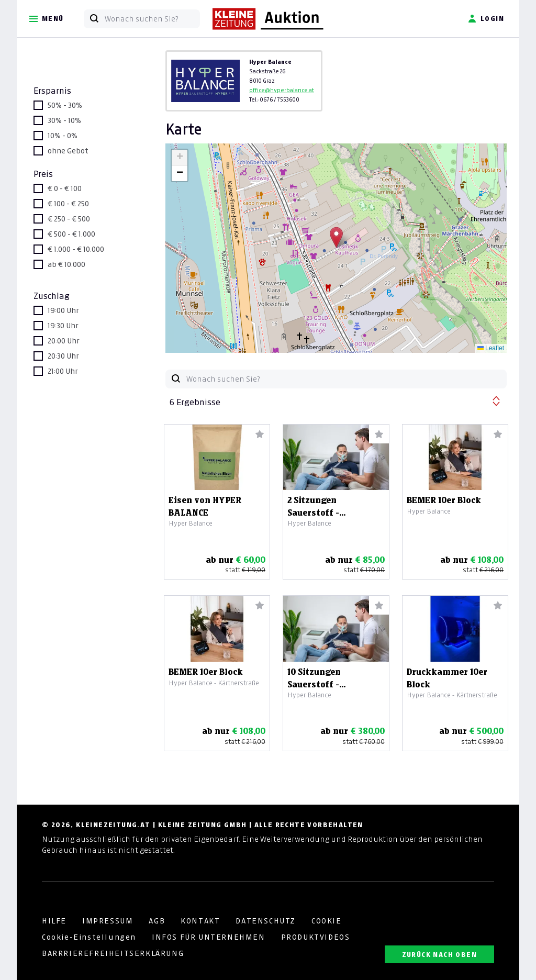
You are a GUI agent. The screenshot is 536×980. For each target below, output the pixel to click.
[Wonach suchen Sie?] (152, 19)
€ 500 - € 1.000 (71, 234)
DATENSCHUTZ (266, 921)
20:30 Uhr (63, 356)
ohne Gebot (68, 151)
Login (486, 19)
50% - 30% (65, 105)
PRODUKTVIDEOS (316, 937)
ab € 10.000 (66, 264)
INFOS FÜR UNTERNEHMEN (209, 937)
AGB (157, 921)
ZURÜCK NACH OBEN (439, 955)
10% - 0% (63, 136)
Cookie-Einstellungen (89, 937)
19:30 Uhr (63, 326)
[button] (336, 237)
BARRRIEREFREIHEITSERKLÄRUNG (113, 953)
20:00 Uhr (64, 341)
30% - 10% (64, 120)
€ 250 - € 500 (69, 219)
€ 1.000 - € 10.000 (76, 249)
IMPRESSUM (108, 921)
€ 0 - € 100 (65, 188)
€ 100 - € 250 (68, 204)
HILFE (54, 921)
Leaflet (491, 348)
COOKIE (327, 921)
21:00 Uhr (63, 371)
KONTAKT (200, 921)
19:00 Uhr (63, 310)
